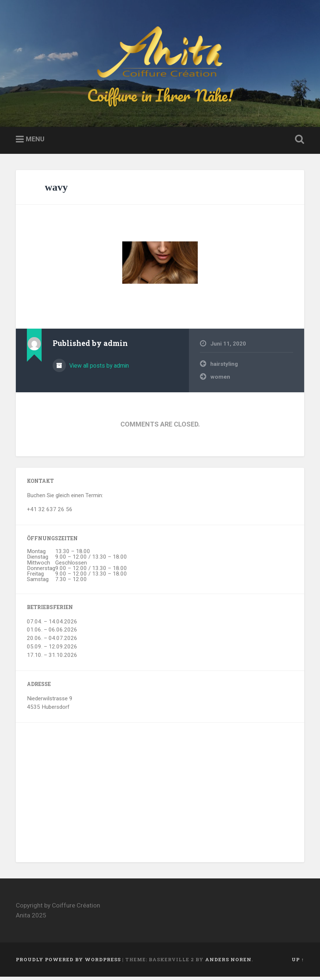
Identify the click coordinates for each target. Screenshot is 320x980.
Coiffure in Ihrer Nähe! (160, 97)
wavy (56, 190)
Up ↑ (298, 963)
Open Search (298, 143)
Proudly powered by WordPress (68, 963)
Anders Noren (228, 963)
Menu (35, 143)
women (220, 380)
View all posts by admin (98, 369)
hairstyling (224, 368)
